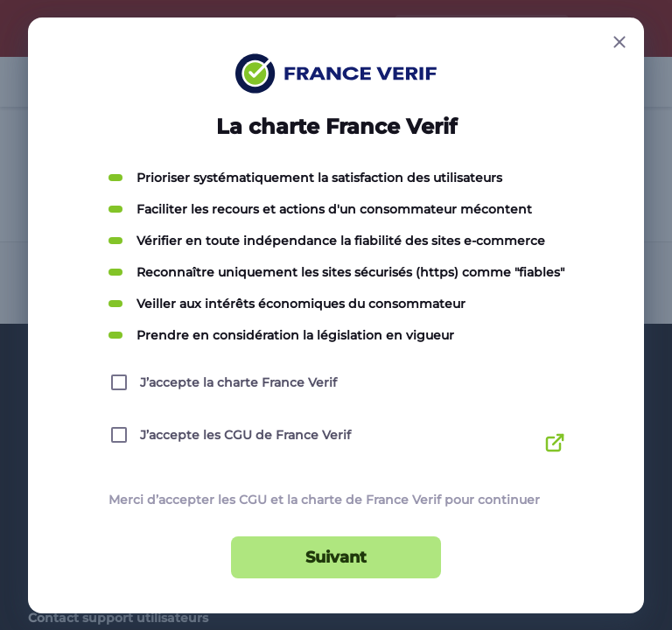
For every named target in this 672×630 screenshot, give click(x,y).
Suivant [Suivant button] (336, 557)
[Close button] (619, 42)
